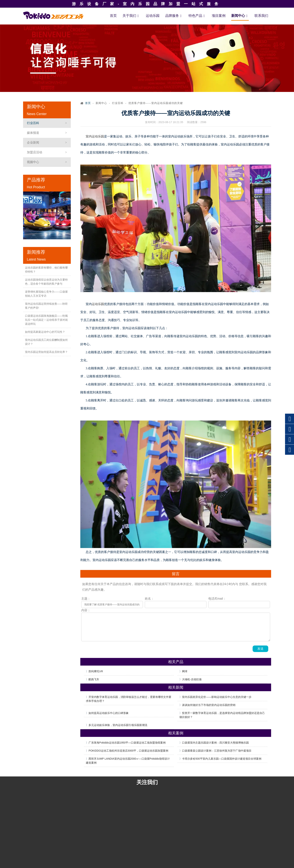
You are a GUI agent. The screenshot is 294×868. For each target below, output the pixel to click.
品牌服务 (174, 16)
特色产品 (197, 16)
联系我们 (261, 16)
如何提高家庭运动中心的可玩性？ (45, 332)
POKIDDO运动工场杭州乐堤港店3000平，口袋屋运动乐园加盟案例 (128, 751)
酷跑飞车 (94, 679)
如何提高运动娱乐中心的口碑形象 (109, 713)
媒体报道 (33, 133)
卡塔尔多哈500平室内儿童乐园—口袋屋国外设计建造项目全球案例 (222, 759)
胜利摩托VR (96, 671)
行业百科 (33, 123)
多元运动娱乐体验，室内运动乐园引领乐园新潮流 (118, 725)
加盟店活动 (35, 152)
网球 (185, 671)
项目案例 (219, 16)
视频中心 (33, 162)
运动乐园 (153, 16)
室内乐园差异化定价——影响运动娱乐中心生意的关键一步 (217, 697)
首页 (113, 16)
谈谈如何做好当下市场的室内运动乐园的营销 (209, 705)
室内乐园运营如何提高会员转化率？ (46, 352)
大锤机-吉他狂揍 (192, 679)
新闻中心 (240, 16)
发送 (260, 649)
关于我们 (131, 16)
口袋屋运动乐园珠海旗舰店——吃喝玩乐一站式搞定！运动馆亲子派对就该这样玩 (46, 320)
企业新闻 (33, 143)
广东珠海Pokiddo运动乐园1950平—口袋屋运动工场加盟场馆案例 (127, 743)
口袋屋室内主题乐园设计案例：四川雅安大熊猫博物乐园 (215, 743)
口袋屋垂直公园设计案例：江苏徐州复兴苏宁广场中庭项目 (217, 751)
